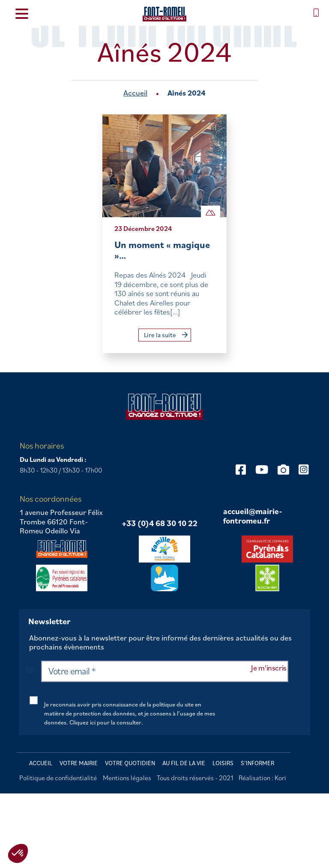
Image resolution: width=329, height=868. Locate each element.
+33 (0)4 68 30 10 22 (160, 524)
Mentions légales (127, 778)
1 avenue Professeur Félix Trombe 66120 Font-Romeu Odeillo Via (61, 522)
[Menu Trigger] (22, 13)
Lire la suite (166, 335)
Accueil (135, 93)
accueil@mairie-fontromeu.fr (253, 516)
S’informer (257, 763)
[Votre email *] (165, 671)
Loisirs (223, 763)
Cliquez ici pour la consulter (105, 722)
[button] (18, 853)
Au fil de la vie (184, 763)
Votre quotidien (130, 763)
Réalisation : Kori (262, 778)
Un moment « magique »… (162, 250)
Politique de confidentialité (58, 778)
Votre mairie (79, 763)
